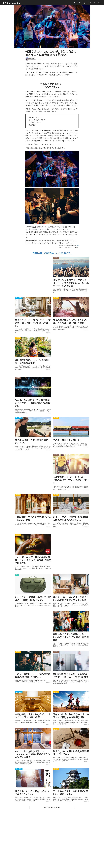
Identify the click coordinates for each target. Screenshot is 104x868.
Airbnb (78, 246)
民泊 (73, 248)
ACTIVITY (56, 298)
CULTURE (56, 258)
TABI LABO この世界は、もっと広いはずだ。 (52, 253)
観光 (66, 248)
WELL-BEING (19, 298)
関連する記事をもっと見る (52, 808)
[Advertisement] (52, 843)
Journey (62, 248)
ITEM (17, 575)
